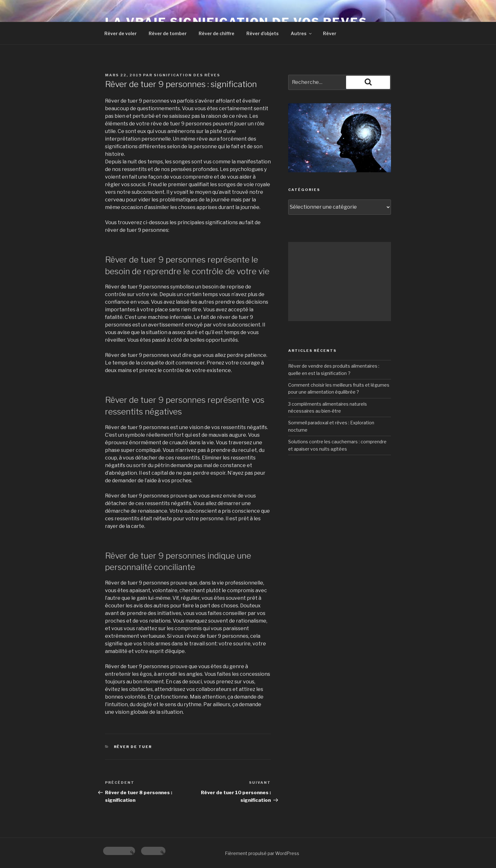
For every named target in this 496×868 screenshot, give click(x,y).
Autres (302, 33)
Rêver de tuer (133, 747)
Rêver (330, 33)
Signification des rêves (187, 75)
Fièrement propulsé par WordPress (262, 853)
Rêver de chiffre (217, 33)
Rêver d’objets (263, 33)
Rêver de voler (121, 33)
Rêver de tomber (168, 33)
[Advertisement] (340, 282)
